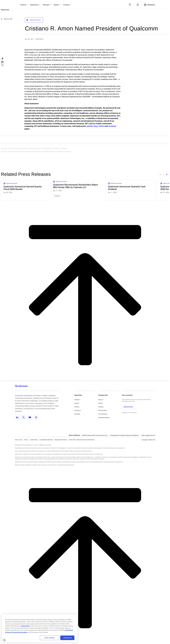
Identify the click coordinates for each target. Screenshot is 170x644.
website (90, 126)
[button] (82, 440)
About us (101, 400)
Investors (101, 407)
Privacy (26, 440)
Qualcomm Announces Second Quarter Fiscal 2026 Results (23, 188)
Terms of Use (19, 440)
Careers (100, 403)
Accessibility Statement (46, 440)
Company (57, 196)
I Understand (67, 638)
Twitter (101, 126)
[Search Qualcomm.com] (130, 5)
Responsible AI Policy (61, 440)
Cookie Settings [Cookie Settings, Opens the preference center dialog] (49, 638)
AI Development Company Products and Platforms (124, 435)
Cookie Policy (34, 440)
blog (96, 126)
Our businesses (103, 414)
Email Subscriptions (104, 418)
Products (77, 400)
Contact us (77, 410)
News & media (102, 410)
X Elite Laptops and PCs (148, 435)
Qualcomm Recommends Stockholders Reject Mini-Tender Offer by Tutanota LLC (76, 186)
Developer (77, 414)
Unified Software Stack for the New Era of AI (95, 435)
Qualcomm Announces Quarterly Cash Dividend (127, 188)
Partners (77, 407)
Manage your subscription (129, 413)
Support (77, 403)
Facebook (112, 126)
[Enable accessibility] (4, 640)
